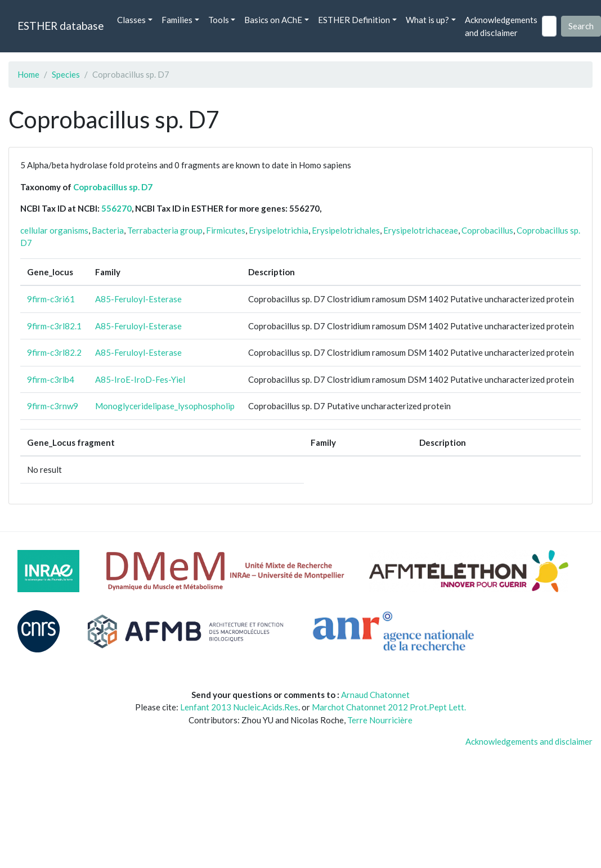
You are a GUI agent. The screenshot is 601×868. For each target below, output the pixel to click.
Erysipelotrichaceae (421, 230)
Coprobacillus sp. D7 (113, 187)
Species (66, 74)
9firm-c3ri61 (51, 299)
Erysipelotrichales (346, 230)
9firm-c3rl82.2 (54, 352)
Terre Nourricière (380, 720)
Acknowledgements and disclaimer (501, 26)
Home (28, 74)
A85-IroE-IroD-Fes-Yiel (140, 379)
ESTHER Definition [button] (354, 20)
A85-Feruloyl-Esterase (138, 299)
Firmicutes (226, 230)
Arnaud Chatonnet (375, 695)
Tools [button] (219, 20)
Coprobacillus (487, 230)
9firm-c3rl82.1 (54, 326)
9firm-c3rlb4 (51, 379)
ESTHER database (60, 26)
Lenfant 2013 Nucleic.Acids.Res (239, 707)
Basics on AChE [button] (273, 20)
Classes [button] (131, 20)
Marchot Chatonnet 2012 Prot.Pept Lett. (389, 707)
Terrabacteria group (165, 230)
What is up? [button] (427, 20)
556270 (116, 208)
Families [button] (177, 20)
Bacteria (108, 230)
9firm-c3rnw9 (53, 406)
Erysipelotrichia (279, 230)
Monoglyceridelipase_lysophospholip (165, 406)
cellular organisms (54, 230)
